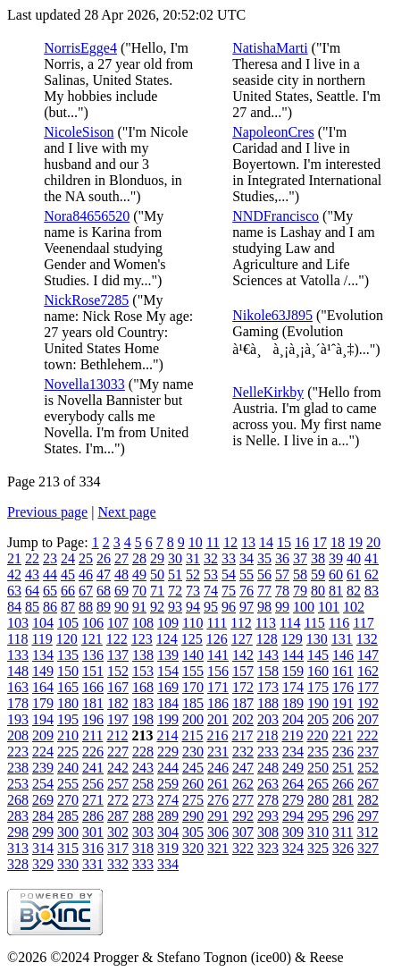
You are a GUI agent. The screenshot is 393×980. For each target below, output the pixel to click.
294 (293, 816)
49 (139, 574)
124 (167, 639)
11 (213, 542)
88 (86, 607)
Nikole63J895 (272, 315)
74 (211, 591)
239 (43, 768)
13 (248, 542)
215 (192, 735)
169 (168, 687)
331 (93, 864)
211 (92, 735)
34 (247, 558)
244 (168, 768)
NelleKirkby (268, 392)
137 (118, 655)
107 (118, 623)
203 (268, 719)
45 (68, 574)
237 (368, 752)
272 (118, 800)
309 (293, 832)
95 (211, 607)
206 (343, 719)
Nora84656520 (87, 216)
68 (104, 591)
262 (243, 784)
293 (268, 816)
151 (93, 671)
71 (157, 591)
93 (175, 607)
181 (93, 703)
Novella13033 (84, 384)
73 (193, 591)
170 (193, 687)
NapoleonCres (273, 132)
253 (18, 784)
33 (229, 558)
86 (50, 607)
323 (268, 848)
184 (168, 703)
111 (217, 623)
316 (93, 848)
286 (93, 816)
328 (18, 864)
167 (118, 687)
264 (293, 784)
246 (218, 768)
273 (143, 800)
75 (229, 591)
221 (342, 735)
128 (267, 639)
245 (193, 768)
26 (104, 558)
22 (32, 558)
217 (242, 735)
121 (92, 639)
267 (368, 784)
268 (18, 800)
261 (218, 784)
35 (264, 558)
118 (17, 639)
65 (50, 591)
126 (217, 639)
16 (302, 542)
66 (68, 591)
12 (230, 542)
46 (86, 574)
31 (193, 558)
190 (318, 703)
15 (284, 542)
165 (68, 687)
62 (372, 574)
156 (218, 671)
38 (318, 558)
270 (68, 800)
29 (157, 558)
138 (143, 655)
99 (282, 607)
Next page (126, 512)
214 (167, 735)
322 (243, 848)
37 (300, 558)
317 (118, 848)
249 (293, 768)
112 (241, 623)
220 (317, 735)
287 (118, 816)
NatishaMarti (270, 48)
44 (50, 574)
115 (314, 623)
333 (143, 864)
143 (268, 655)
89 (104, 607)
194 (43, 719)
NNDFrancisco (276, 216)
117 (363, 623)
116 (339, 623)
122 (117, 639)
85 (32, 607)
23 (50, 558)
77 (264, 591)
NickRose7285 (86, 300)
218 (267, 735)
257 (118, 784)
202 (243, 719)
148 (18, 671)
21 (14, 558)
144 (293, 655)
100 (304, 607)
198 (143, 719)
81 (336, 591)
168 (143, 687)
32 (211, 558)
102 (354, 607)
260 (193, 784)
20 (373, 542)
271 (93, 800)
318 (143, 848)
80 (318, 591)
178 (18, 703)
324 (293, 848)
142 (243, 655)
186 (218, 703)
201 (218, 719)
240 (68, 768)
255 (68, 784)
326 (343, 848)
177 (368, 687)
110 (192, 623)
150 (68, 671)
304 (168, 832)
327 (368, 848)
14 (266, 542)
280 (318, 800)
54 (229, 574)
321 (218, 848)
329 (43, 864)
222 (367, 735)
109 (168, 623)
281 (343, 800)
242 (118, 768)
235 (318, 752)
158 (268, 671)
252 (368, 768)
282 (368, 800)
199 (168, 719)
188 (268, 703)
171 (218, 687)
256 (93, 784)
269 (43, 800)
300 (68, 832)
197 (118, 719)
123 (142, 639)
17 (320, 542)
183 (143, 703)
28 (139, 558)
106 (93, 623)
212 (117, 735)
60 (336, 574)
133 (18, 655)
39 (336, 558)
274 (168, 800)
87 (68, 607)
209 (43, 735)
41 (372, 558)
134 (43, 655)
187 (243, 703)
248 (268, 768)
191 (343, 703)
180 (68, 703)
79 (300, 591)
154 (168, 671)
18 (338, 542)
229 (168, 752)
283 (18, 816)
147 (368, 655)
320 (193, 848)
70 (139, 591)
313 (18, 848)
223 (18, 752)
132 (367, 639)
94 (193, 607)
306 (218, 832)
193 (18, 719)
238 (18, 768)
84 (14, 607)
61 (354, 574)
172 (243, 687)
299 (43, 832)
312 (367, 832)
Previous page (47, 512)
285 (68, 816)
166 (93, 687)
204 (293, 719)
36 (282, 558)
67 (86, 591)
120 (67, 639)
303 (143, 832)
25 (86, 558)
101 (329, 607)
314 (43, 848)
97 (247, 607)
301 (93, 832)
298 (18, 832)
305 (193, 832)
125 (192, 639)
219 (292, 735)
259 (168, 784)
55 (247, 574)
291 (218, 816)
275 (193, 800)
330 (68, 864)
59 (318, 574)
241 (93, 768)
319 (168, 848)
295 (318, 816)
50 (157, 574)
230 (193, 752)
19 (355, 542)
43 (32, 574)
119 (42, 639)
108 (143, 623)
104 (43, 623)
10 (196, 542)
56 (264, 574)
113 (266, 623)
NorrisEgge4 (80, 48)
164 (43, 687)
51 (175, 574)
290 (193, 816)
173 (268, 687)
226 (93, 752)
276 (218, 800)
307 (243, 832)
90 (121, 607)
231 (218, 752)
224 (43, 752)
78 (282, 591)
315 (68, 848)
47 (104, 574)
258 (143, 784)
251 (343, 768)
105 (68, 623)
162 (368, 671)
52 (193, 574)
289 (168, 816)
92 (157, 607)
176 (343, 687)
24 (68, 558)
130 (317, 639)
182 (118, 703)
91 (139, 607)
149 (43, 671)
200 (193, 719)
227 (118, 752)
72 (175, 591)
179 (43, 703)
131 (342, 639)
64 (32, 591)
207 (368, 719)
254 (43, 784)
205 (318, 719)
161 (343, 671)
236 (343, 752)
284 (43, 816)
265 (318, 784)
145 (318, 655)
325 (318, 848)
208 (18, 735)
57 (282, 574)
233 (268, 752)
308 (268, 832)
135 (68, 655)
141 (218, 655)
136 (93, 655)
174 (293, 687)
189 (293, 703)
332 (118, 864)
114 (290, 623)
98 (264, 607)
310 (318, 832)
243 (143, 768)
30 (175, 558)
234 (293, 752)
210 (68, 735)
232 (243, 752)
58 (300, 574)
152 (118, 671)
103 (18, 623)
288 (143, 816)
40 (354, 558)
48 (121, 574)
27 (121, 558)
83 (372, 591)
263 (268, 784)
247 (243, 768)
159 (293, 671)
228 (143, 752)
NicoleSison (79, 132)
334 (168, 864)
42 (14, 574)
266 (343, 784)
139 (168, 655)
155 (193, 671)
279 (293, 800)
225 (68, 752)
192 (368, 703)
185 (193, 703)
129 (292, 639)
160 (318, 671)
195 (68, 719)
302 (118, 832)
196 (93, 719)
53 (211, 574)
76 (247, 591)
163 (18, 687)
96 (229, 607)
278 (268, 800)
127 (242, 639)
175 (318, 687)
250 (318, 768)
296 (343, 816)
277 (243, 800)
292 (243, 816)
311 (343, 832)
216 (217, 735)
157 (243, 671)
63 (14, 591)
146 (343, 655)
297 (368, 816)
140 (193, 655)
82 (354, 591)
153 (143, 671)
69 (121, 591)
